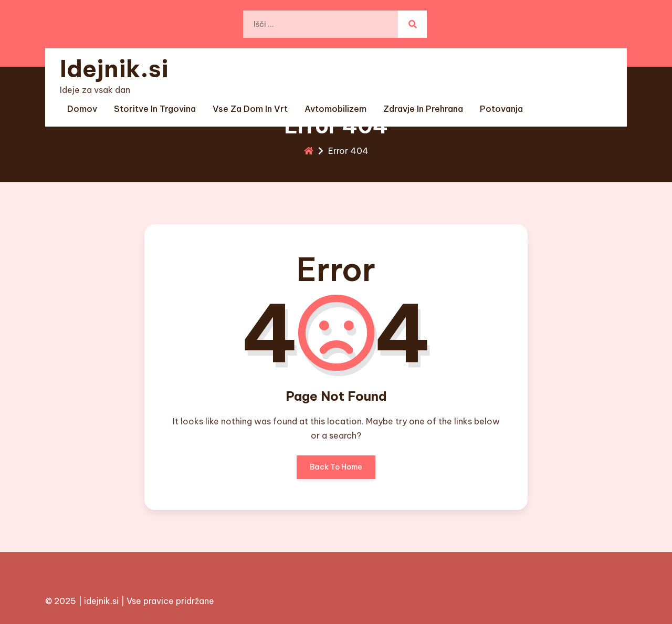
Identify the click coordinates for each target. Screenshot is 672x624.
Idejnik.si (114, 69)
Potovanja (501, 109)
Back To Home (336, 471)
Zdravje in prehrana (423, 109)
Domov (82, 109)
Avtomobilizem (335, 109)
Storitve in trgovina (155, 109)
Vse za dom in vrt (250, 109)
